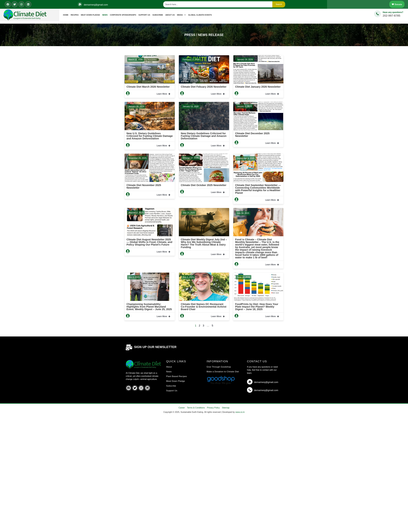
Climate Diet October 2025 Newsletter (204, 185)
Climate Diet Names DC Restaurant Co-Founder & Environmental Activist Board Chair (204, 307)
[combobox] (218, 4)
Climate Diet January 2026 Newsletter (258, 87)
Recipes (75, 15)
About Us (170, 15)
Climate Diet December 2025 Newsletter (252, 135)
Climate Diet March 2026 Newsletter (148, 87)
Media (181, 15)
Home (66, 15)
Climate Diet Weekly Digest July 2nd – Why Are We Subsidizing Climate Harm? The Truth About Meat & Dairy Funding (204, 243)
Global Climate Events (200, 15)
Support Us (144, 15)
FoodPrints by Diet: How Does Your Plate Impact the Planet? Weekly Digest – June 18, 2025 (257, 307)
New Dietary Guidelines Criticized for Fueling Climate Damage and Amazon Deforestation (204, 136)
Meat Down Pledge (90, 15)
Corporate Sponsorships (123, 15)
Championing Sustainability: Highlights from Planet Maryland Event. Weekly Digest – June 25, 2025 (149, 307)
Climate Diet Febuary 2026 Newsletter (204, 87)
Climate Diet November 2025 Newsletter (144, 186)
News (105, 15)
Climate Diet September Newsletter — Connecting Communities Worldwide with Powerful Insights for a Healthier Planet (258, 189)
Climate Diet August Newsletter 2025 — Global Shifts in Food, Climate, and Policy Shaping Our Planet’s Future (149, 242)
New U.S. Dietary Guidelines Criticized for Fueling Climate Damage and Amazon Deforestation (150, 136)
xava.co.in (240, 412)
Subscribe (158, 15)
